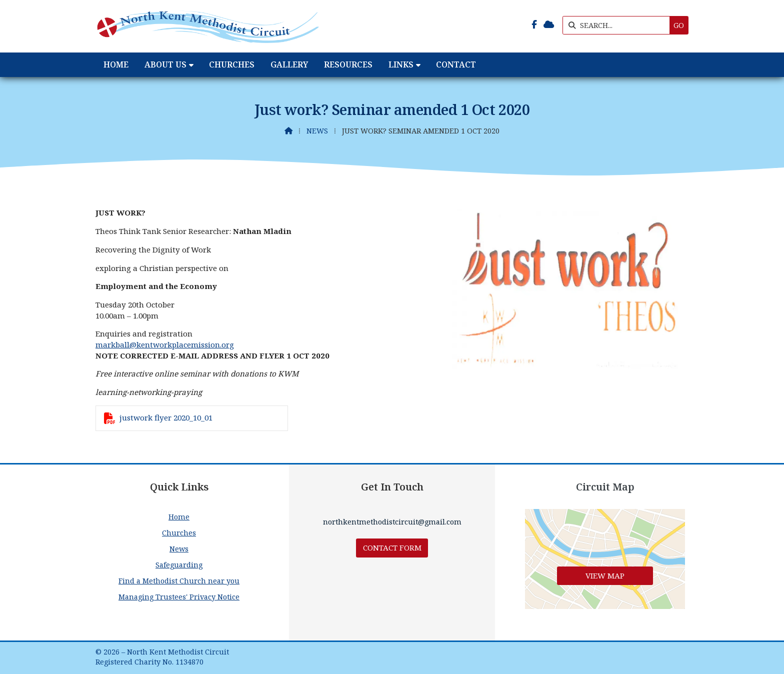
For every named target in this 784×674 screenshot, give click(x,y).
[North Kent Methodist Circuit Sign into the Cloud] (549, 24)
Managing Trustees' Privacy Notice (179, 597)
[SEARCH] (619, 25)
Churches (179, 533)
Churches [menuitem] (232, 64)
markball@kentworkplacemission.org (165, 344)
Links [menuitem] (401, 64)
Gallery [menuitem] (289, 64)
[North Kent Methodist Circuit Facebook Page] (534, 24)
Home (179, 517)
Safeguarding (179, 565)
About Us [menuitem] (165, 64)
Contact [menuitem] (456, 64)
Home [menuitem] (116, 64)
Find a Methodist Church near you (179, 581)
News (317, 131)
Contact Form (392, 547)
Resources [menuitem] (348, 64)
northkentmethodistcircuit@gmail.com (392, 522)
